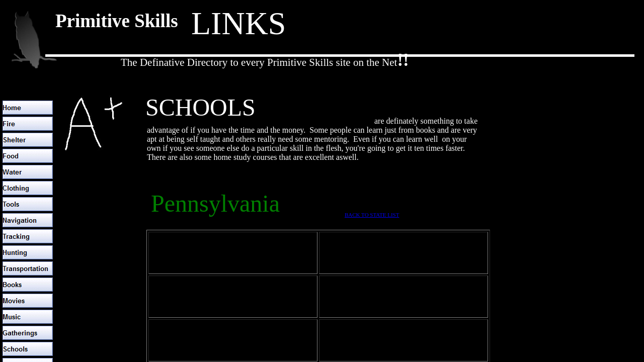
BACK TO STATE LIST (372, 215)
